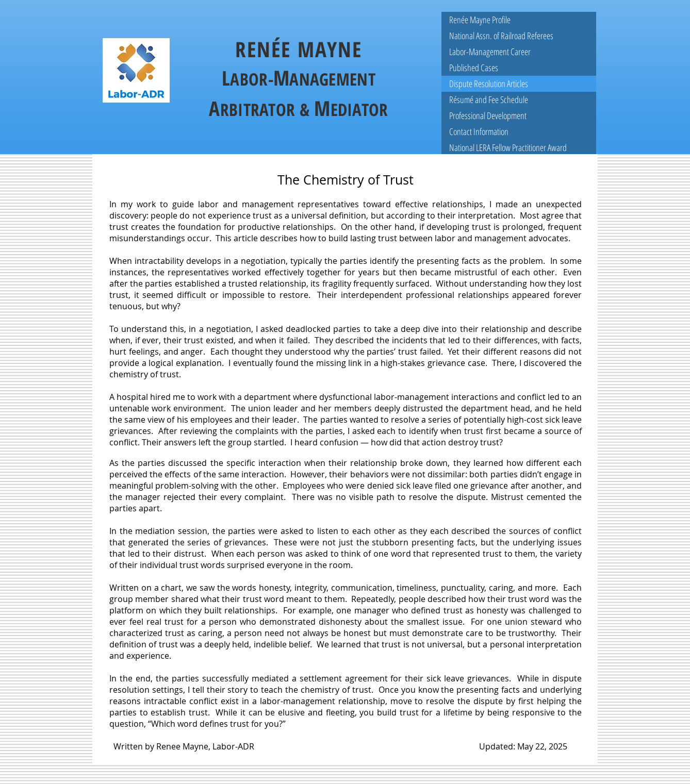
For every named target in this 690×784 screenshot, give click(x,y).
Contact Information (479, 131)
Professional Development (488, 115)
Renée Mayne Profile (480, 20)
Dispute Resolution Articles (489, 84)
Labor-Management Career (490, 52)
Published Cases (474, 68)
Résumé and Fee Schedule (489, 99)
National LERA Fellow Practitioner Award (508, 147)
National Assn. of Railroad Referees (501, 36)
